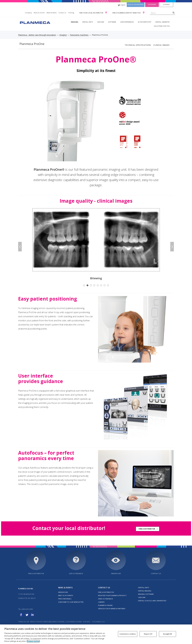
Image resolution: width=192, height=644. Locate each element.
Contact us (62, 13)
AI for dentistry (145, 22)
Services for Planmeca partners (112, 609)
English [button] (122, 5)
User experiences (127, 22)
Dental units (88, 22)
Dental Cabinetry (163, 22)
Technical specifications (138, 45)
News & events (39, 13)
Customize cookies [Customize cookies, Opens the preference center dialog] (128, 634)
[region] (96, 634)
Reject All (148, 634)
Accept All (167, 634)
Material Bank (52, 13)
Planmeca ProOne (32, 44)
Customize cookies (74, 622)
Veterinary (152, 5)
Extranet (166, 5)
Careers (101, 602)
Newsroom (116, 573)
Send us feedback (105, 599)
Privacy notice (36, 622)
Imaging (75, 22)
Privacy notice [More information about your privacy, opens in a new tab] (33, 641)
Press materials (65, 599)
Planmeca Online (105, 605)
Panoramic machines (79, 35)
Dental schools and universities (152, 601)
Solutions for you (162, 26)
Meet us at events (66, 595)
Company (28, 13)
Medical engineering (136, 5)
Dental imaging (145, 591)
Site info (87, 622)
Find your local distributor (91, 13)
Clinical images (161, 45)
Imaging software (146, 594)
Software (112, 22)
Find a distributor (147, 529)
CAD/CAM (101, 22)
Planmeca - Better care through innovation (37, 35)
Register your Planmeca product (112, 595)
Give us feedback (76, 573)
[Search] (173, 13)
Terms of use (24, 622)
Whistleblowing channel (54, 622)
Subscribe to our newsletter (71, 602)
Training (71, 13)
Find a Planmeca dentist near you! (127, 13)
